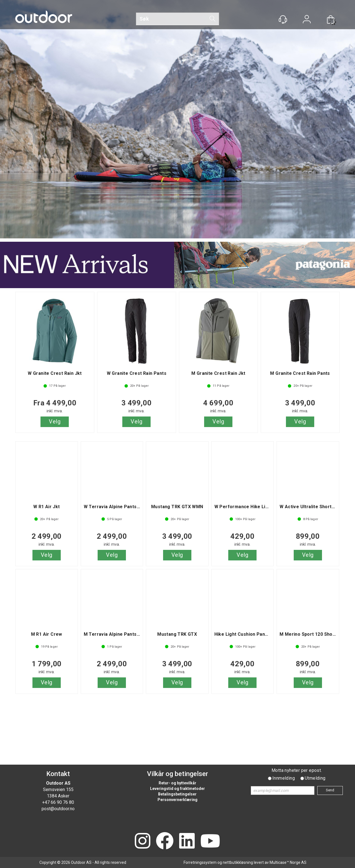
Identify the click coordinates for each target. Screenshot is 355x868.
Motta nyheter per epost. (297, 770)
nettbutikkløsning (238, 862)
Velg (55, 421)
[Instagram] (143, 841)
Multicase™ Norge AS (288, 862)
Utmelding (315, 778)
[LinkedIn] (187, 841)
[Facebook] (165, 841)
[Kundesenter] (283, 19)
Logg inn (307, 20)
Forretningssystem (200, 862)
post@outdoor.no (58, 809)
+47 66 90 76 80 (58, 802)
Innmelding (284, 778)
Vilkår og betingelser (177, 774)
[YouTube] (210, 841)
